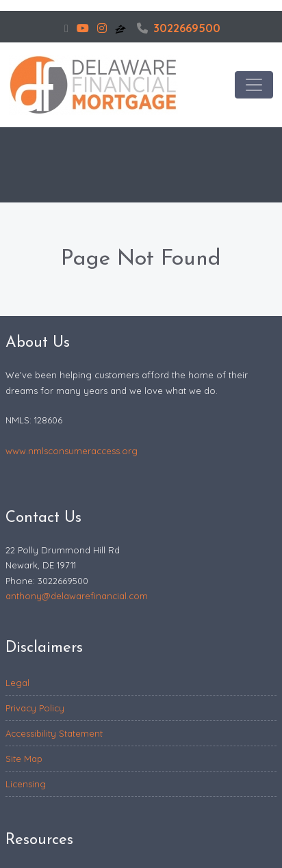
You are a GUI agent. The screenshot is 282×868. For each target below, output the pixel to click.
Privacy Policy (35, 708)
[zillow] (122, 28)
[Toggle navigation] (254, 85)
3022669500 (179, 28)
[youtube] (83, 28)
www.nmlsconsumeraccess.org (72, 451)
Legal (17, 683)
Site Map (24, 759)
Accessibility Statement (54, 733)
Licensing (26, 784)
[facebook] (66, 28)
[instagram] (102, 28)
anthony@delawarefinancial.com (77, 596)
